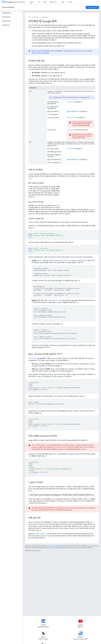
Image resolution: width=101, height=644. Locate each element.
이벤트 (63, 2)
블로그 (45, 2)
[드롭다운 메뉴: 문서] (35, 2)
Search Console (92, 7)
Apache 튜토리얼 (46, 260)
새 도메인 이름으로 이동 (41, 534)
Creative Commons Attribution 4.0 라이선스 (57, 546)
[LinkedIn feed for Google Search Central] (44, 623)
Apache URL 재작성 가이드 (63, 260)
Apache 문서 (80, 260)
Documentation (8, 7)
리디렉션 (74, 111)
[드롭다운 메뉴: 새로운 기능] (58, 2)
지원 (39, 2)
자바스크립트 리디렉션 (73, 118)
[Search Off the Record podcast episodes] (81, 635)
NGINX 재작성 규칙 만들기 (55, 300)
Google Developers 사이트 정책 (53, 548)
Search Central (15, 2)
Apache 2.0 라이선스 (92, 546)
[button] (10, 13)
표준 (55, 38)
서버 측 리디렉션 (71, 102)
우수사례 (70, 2)
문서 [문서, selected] (31, 2)
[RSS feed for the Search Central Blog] (44, 635)
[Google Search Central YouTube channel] (81, 623)
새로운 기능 (53, 2)
